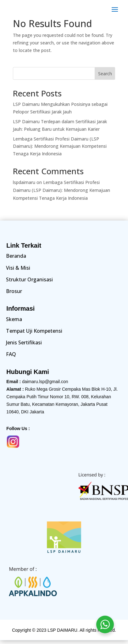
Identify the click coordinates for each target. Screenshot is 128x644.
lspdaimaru (24, 182)
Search (105, 74)
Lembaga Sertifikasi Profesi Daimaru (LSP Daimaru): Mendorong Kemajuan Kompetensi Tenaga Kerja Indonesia (60, 146)
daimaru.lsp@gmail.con (45, 382)
